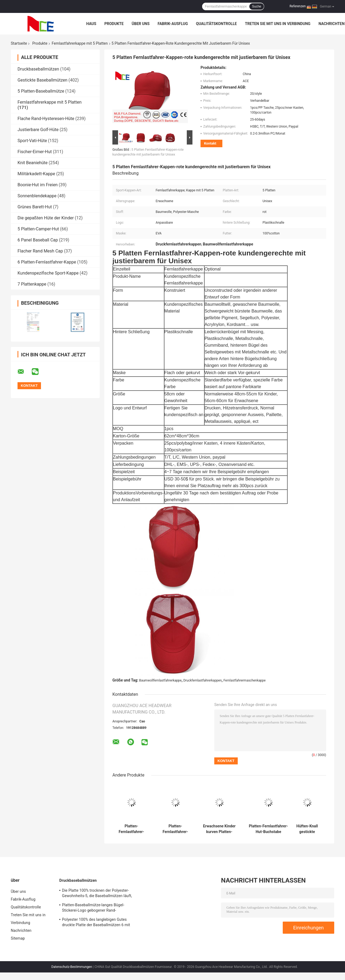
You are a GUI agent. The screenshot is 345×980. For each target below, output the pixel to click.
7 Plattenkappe (32, 284)
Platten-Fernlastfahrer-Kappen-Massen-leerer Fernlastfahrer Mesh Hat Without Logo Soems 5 (131, 829)
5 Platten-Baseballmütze (41, 91)
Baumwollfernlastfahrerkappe (160, 680)
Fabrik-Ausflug (173, 24)
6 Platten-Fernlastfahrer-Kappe (47, 262)
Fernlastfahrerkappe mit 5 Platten (80, 43)
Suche (257, 6)
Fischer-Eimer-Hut (35, 152)
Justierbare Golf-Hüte (38, 130)
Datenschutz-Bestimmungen (72, 967)
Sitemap (18, 938)
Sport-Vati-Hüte (32, 141)
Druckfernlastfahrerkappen (202, 680)
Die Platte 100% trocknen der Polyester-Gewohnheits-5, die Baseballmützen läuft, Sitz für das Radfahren (97, 894)
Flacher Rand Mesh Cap (40, 251)
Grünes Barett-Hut (35, 207)
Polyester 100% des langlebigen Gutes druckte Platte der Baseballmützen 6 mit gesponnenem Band (96, 923)
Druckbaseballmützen (38, 69)
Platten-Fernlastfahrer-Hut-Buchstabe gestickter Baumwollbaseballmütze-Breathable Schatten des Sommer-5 (268, 829)
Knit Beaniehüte (33, 163)
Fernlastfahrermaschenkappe (244, 680)
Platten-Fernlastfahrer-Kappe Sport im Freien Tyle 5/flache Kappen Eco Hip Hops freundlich (175, 829)
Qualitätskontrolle (216, 24)
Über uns (141, 24)
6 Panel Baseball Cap (38, 240)
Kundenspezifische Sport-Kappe (48, 273)
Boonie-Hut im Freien (38, 185)
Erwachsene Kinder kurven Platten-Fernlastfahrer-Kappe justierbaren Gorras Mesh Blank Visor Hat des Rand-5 (219, 829)
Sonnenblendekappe (37, 196)
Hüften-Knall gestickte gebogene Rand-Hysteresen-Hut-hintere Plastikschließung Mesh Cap (307, 829)
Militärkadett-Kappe (36, 174)
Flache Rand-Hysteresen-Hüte (46, 119)
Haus (91, 24)
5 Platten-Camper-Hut (38, 229)
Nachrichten (332, 24)
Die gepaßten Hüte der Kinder (46, 218)
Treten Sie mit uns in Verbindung (278, 24)
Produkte (114, 24)
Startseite (19, 43)
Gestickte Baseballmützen (42, 80)
